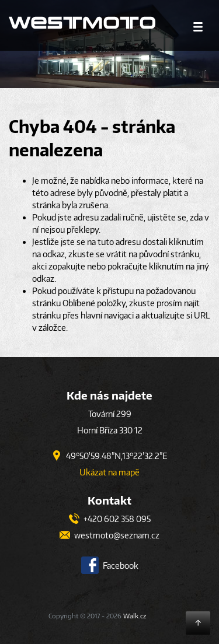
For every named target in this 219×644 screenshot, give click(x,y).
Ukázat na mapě (109, 472)
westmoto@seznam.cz (109, 535)
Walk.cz (135, 616)
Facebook (110, 566)
